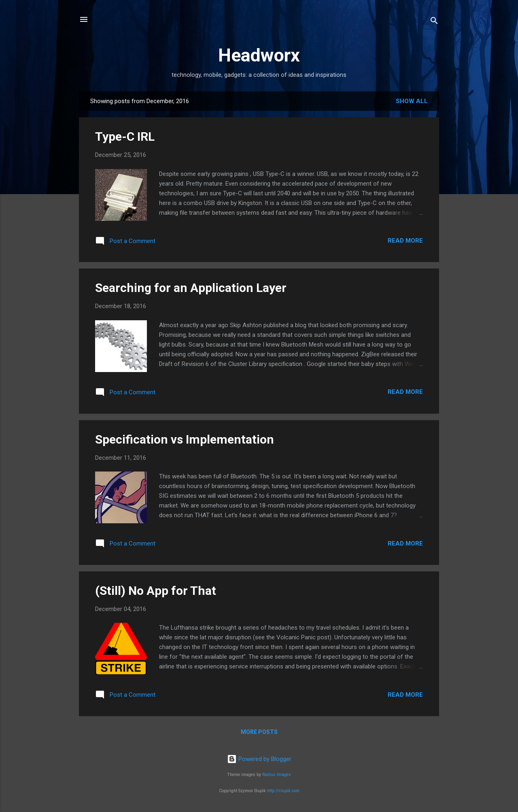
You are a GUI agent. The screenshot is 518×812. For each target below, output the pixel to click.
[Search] (434, 22)
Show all (412, 101)
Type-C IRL (125, 136)
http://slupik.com (283, 791)
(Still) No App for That (156, 591)
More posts (259, 732)
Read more (405, 241)
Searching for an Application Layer (191, 288)
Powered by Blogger (259, 759)
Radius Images (277, 775)
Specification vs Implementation (185, 439)
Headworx (259, 55)
